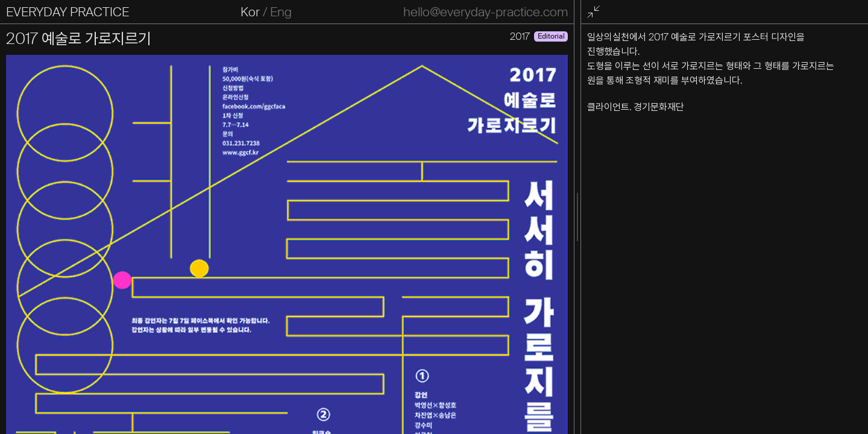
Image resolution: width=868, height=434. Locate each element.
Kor (250, 12)
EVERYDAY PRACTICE (68, 12)
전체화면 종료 (595, 12)
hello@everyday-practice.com (486, 12)
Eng (281, 12)
